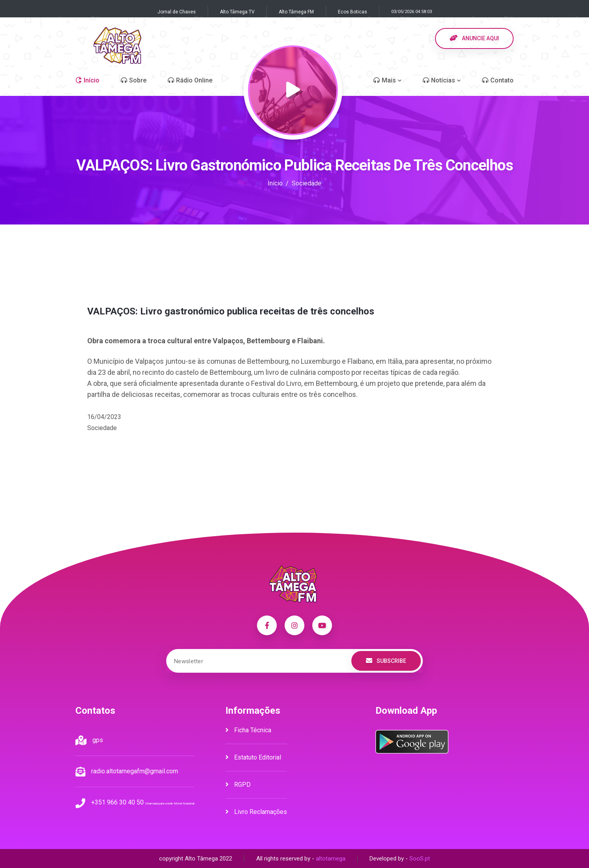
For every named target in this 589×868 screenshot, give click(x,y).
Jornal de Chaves (177, 12)
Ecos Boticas (353, 12)
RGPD (238, 785)
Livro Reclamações (256, 812)
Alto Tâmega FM (296, 12)
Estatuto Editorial (253, 757)
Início (275, 183)
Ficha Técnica (248, 730)
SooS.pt (420, 859)
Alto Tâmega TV (237, 12)
